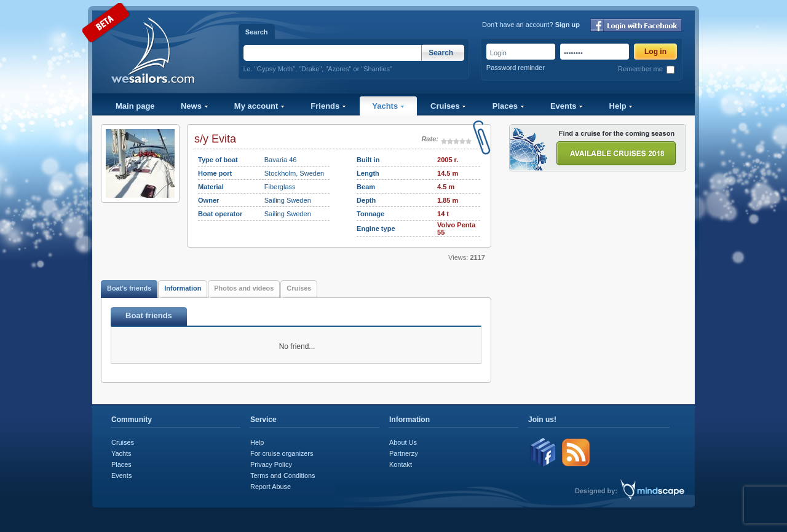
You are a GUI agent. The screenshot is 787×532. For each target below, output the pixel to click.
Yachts (388, 106)
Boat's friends (129, 288)
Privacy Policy (271, 464)
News (195, 106)
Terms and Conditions (283, 475)
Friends (328, 106)
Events (567, 106)
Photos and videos (244, 288)
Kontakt (401, 464)
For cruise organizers (282, 453)
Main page (135, 106)
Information (183, 288)
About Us (403, 442)
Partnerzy (404, 453)
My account (259, 106)
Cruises (448, 106)
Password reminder (516, 68)
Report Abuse (271, 487)
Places (508, 106)
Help (621, 106)
